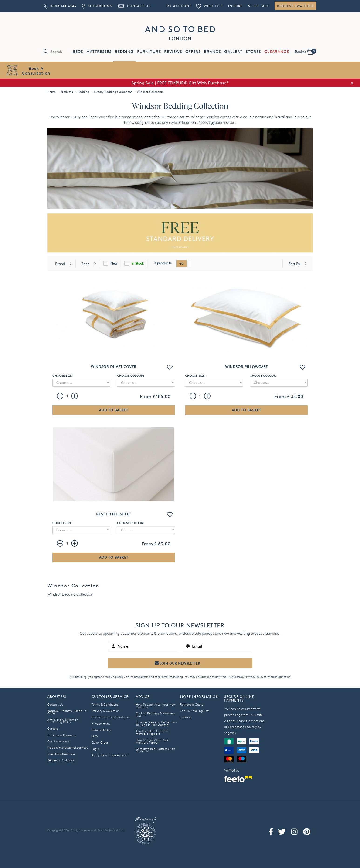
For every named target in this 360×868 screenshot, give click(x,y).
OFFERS (193, 52)
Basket (306, 51)
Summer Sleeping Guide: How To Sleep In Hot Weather (156, 723)
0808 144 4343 (60, 6)
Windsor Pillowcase (246, 367)
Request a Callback (61, 760)
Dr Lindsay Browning (62, 735)
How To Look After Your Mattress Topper (152, 741)
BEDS (78, 52)
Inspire (235, 6)
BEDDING (124, 52)
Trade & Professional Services (68, 747)
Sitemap (186, 717)
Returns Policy (101, 730)
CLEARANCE (277, 52)
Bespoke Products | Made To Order (67, 712)
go (181, 263)
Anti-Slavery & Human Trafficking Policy (63, 721)
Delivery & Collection (106, 711)
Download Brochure (61, 754)
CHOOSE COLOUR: (131, 375)
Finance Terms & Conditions (111, 717)
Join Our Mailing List (194, 711)
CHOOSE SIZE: (63, 375)
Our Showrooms (58, 741)
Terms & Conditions (105, 704)
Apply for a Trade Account (110, 755)
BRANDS (212, 52)
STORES (253, 52)
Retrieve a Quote (192, 704)
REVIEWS (173, 52)
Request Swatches (295, 6)
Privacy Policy (255, 677)
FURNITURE (149, 52)
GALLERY (233, 52)
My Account (179, 6)
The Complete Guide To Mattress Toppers (152, 732)
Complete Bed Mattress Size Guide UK (155, 750)
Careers (53, 728)
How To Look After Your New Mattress (156, 706)
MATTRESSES (99, 52)
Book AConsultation (36, 71)
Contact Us (134, 6)
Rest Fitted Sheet (114, 514)
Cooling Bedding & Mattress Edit (155, 715)
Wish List (209, 6)
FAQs (95, 736)
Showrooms (97, 6)
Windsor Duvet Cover (114, 367)
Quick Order (100, 742)
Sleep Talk (259, 6)
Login (95, 749)
